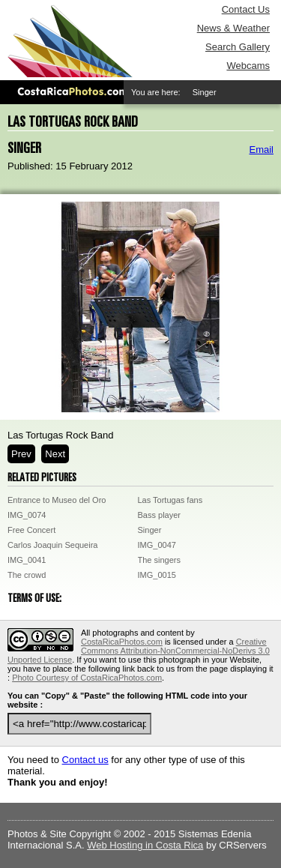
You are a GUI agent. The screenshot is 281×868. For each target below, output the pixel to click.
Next (55, 454)
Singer (150, 530)
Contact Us (246, 9)
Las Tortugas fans (170, 500)
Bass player (159, 515)
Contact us (85, 760)
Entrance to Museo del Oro (57, 500)
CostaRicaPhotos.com (122, 642)
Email (261, 150)
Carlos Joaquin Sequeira (52, 545)
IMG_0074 (27, 515)
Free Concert (31, 530)
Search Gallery (238, 47)
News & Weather (233, 28)
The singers (159, 560)
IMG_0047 (157, 545)
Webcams (248, 66)
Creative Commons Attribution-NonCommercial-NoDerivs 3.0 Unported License (139, 651)
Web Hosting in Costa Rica (145, 845)
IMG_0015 (157, 575)
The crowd (27, 575)
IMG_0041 (27, 560)
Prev (21, 454)
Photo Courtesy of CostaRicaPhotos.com (87, 678)
